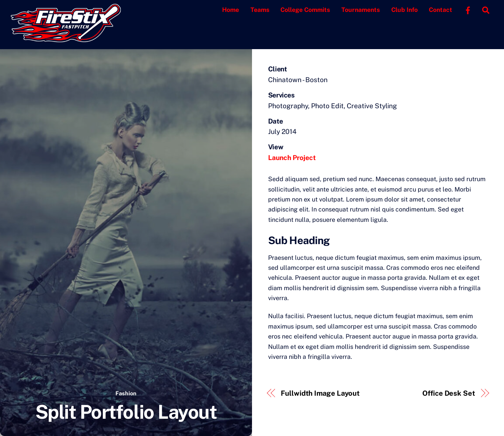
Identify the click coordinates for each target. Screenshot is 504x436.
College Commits (305, 10)
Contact (441, 10)
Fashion (126, 393)
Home (231, 10)
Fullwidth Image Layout (320, 393)
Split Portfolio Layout (126, 412)
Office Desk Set (449, 393)
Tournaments (361, 10)
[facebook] (468, 9)
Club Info (404, 10)
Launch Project (292, 158)
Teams (260, 10)
